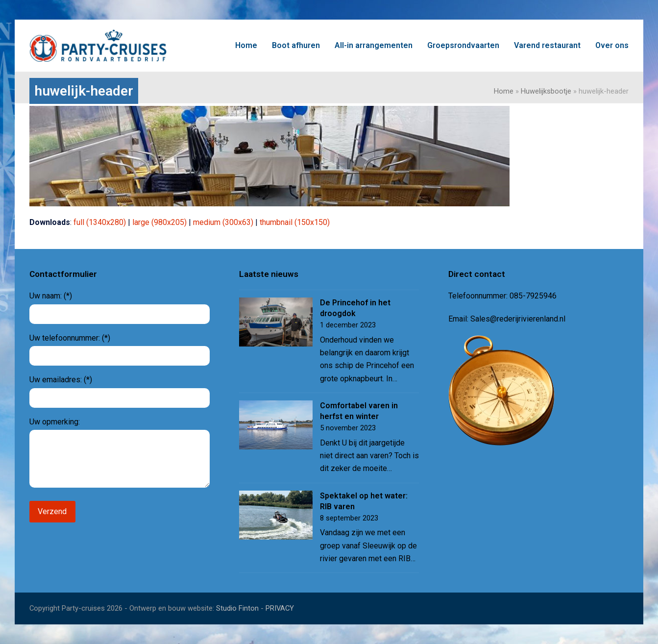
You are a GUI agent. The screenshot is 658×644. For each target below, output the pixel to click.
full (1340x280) (100, 222)
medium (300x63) (223, 222)
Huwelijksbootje (546, 91)
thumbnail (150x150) (295, 222)
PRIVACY (280, 608)
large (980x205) (159, 222)
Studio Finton (237, 608)
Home (504, 91)
